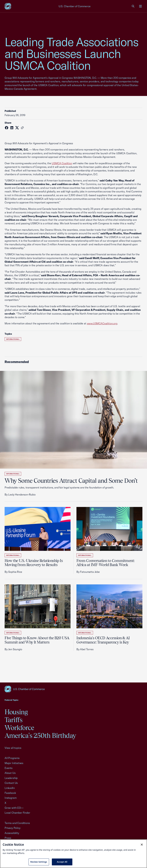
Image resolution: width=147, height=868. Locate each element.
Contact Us (11, 783)
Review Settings (39, 862)
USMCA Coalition (62, 163)
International (13, 339)
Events (9, 768)
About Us (10, 773)
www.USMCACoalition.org (102, 323)
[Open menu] (140, 6)
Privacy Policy (13, 828)
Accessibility (12, 833)
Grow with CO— (14, 808)
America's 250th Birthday (40, 735)
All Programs (12, 758)
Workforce (19, 728)
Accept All (62, 862)
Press (8, 838)
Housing (16, 712)
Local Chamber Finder (17, 813)
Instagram (10, 798)
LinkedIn (10, 788)
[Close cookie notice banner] (142, 845)
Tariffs (13, 720)
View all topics (13, 748)
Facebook (10, 793)
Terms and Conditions (17, 823)
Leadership (11, 778)
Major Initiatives (14, 763)
